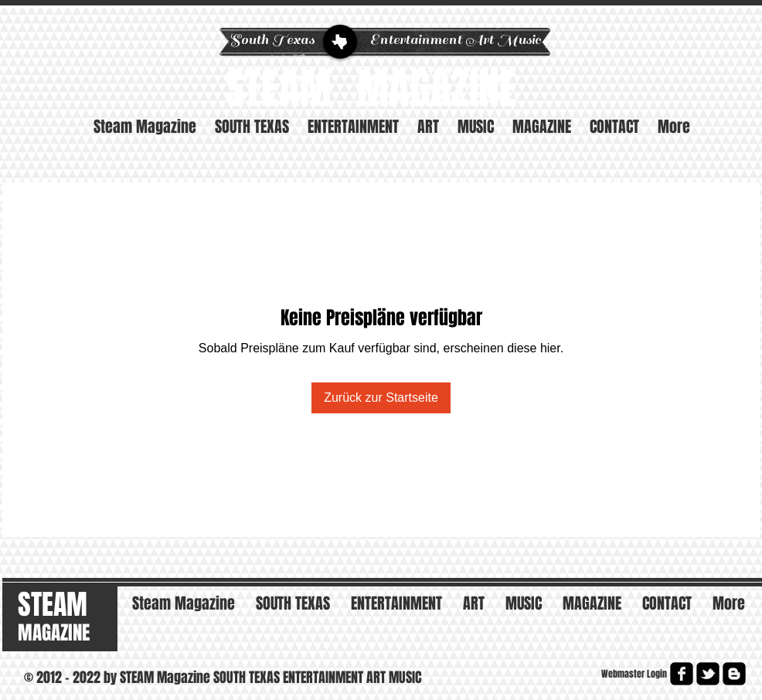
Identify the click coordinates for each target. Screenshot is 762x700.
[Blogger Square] (734, 674)
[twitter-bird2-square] (708, 674)
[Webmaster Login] (634, 675)
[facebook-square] (682, 674)
